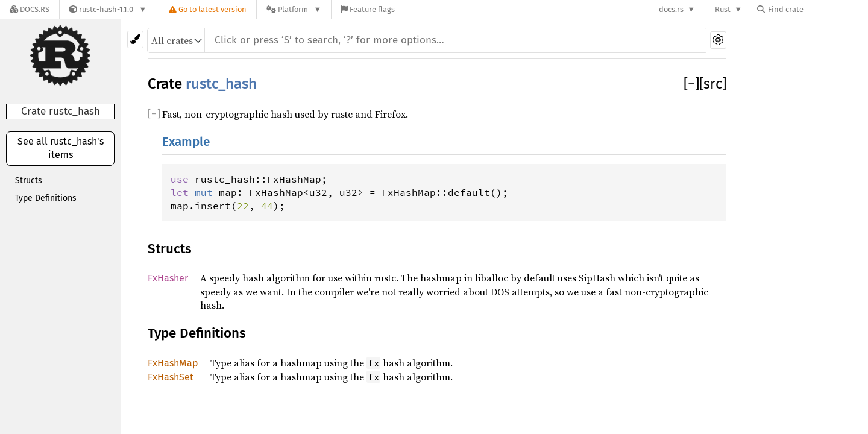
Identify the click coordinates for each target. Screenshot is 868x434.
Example (186, 142)
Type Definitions (46, 198)
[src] (713, 84)
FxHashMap (173, 363)
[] (691, 84)
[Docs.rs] (30, 9)
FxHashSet (171, 377)
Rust (723, 9)
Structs (29, 181)
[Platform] (294, 9)
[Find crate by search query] (817, 9)
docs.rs (671, 9)
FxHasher (168, 278)
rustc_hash (221, 84)
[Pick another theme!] (135, 39)
